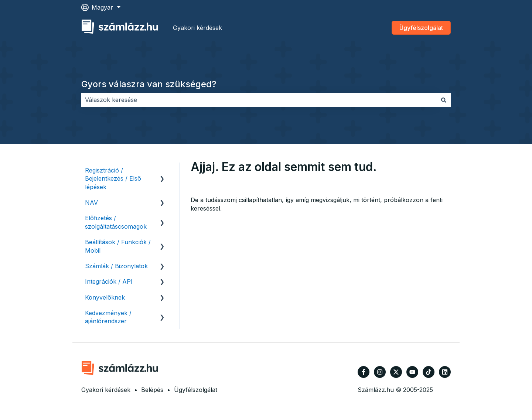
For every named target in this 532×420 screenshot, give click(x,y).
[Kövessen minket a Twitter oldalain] (396, 372)
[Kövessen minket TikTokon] (429, 372)
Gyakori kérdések (197, 28)
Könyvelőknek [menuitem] (105, 297)
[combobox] (259, 100)
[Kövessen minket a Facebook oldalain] (364, 372)
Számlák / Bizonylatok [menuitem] (116, 266)
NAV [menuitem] (91, 202)
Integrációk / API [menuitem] (109, 281)
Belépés (152, 390)
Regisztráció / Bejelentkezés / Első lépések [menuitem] (113, 179)
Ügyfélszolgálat (421, 28)
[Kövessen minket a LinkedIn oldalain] (445, 372)
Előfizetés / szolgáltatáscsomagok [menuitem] (116, 222)
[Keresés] (444, 100)
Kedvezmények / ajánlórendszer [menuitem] (108, 317)
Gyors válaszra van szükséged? (149, 84)
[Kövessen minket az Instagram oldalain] (380, 372)
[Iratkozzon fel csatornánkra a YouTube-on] (412, 372)
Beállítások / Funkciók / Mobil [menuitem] (118, 246)
